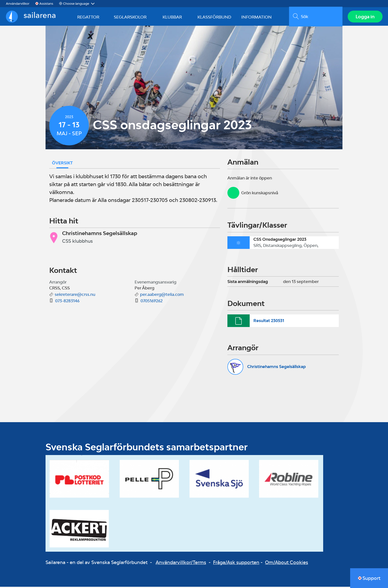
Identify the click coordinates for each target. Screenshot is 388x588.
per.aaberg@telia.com (162, 296)
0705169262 (152, 302)
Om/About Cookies (287, 563)
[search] (315, 17)
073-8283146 (67, 302)
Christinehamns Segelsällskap (277, 368)
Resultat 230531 (269, 322)
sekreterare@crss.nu (75, 296)
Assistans (46, 4)
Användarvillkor (18, 4)
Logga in (365, 17)
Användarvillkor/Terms (181, 563)
